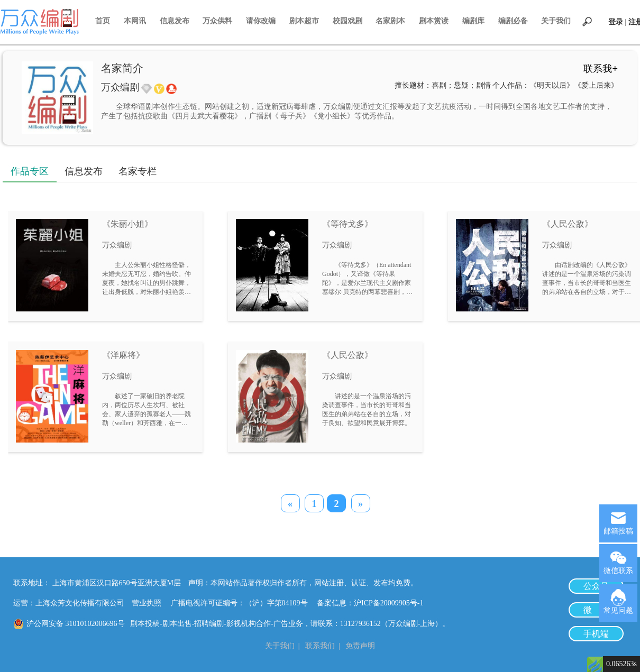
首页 (103, 21)
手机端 (596, 634)
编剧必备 (513, 21)
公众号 (596, 586)
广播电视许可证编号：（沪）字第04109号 (243, 603)
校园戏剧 (348, 21)
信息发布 (175, 21)
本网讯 (135, 21)
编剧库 (473, 21)
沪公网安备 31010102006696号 (76, 624)
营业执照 (147, 603)
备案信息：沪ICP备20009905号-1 (370, 603)
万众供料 (217, 21)
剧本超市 (304, 21)
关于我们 (556, 21)
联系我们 (320, 646)
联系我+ (601, 69)
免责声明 (360, 646)
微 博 (596, 610)
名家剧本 (390, 21)
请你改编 (261, 21)
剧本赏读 (434, 21)
